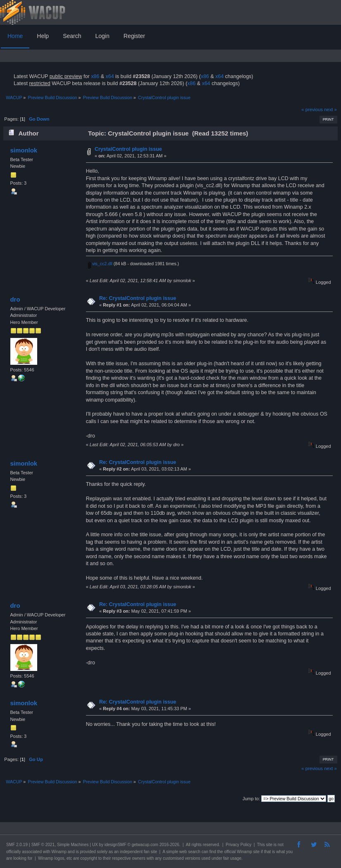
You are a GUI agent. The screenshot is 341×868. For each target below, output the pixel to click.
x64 (110, 76)
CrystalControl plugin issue (128, 149)
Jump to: (251, 799)
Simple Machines (73, 845)
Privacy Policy (238, 845)
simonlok (24, 150)
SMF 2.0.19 (17, 845)
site (269, 845)
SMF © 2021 (43, 845)
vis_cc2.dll (100, 264)
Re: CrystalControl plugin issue (138, 298)
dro (15, 299)
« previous (312, 109)
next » (330, 109)
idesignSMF (116, 845)
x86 (95, 76)
